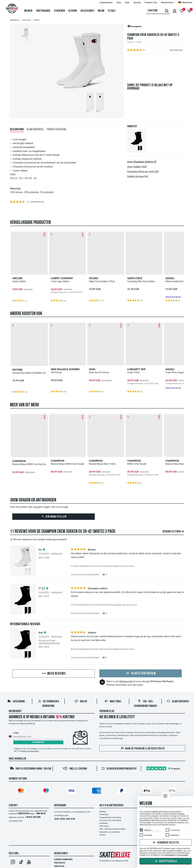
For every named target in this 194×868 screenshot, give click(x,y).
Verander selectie (166, 843)
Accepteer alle (166, 861)
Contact (103, 835)
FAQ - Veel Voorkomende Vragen (112, 829)
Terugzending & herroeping (110, 817)
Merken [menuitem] (28, 11)
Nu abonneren (38, 742)
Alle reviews (104, 826)
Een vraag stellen (53, 517)
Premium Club (126, 681)
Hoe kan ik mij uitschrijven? (30, 751)
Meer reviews (54, 674)
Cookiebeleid (169, 855)
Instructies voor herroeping (110, 820)
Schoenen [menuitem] (59, 11)
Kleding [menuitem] (73, 11)
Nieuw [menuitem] (101, 11)
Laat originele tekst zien (49, 643)
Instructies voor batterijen (110, 832)
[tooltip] (44, 549)
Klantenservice (178, 702)
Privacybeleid (59, 863)
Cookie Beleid (59, 866)
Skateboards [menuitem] (43, 11)
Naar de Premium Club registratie (142, 748)
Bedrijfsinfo (61, 853)
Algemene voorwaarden (63, 860)
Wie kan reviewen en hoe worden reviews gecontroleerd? (38, 539)
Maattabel (113, 702)
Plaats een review (140, 674)
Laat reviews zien (176, 50)
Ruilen (81, 702)
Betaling (103, 811)
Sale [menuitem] (112, 11)
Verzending (16, 702)
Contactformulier (16, 821)
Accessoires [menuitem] (87, 11)
